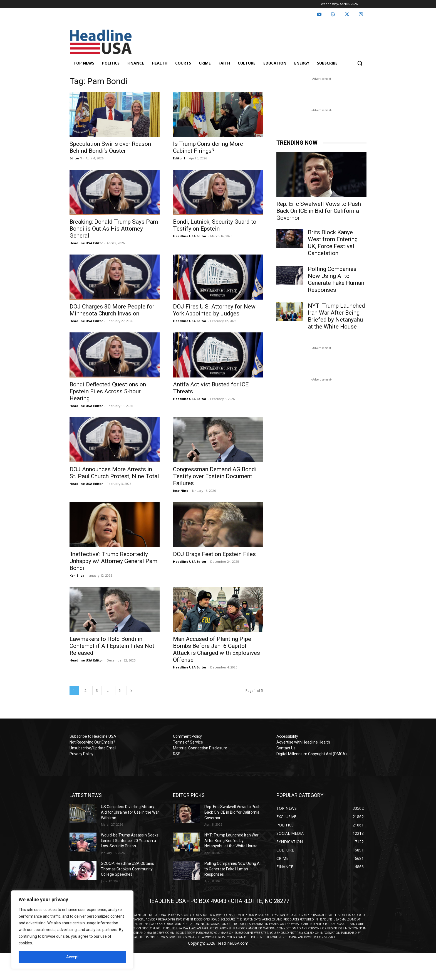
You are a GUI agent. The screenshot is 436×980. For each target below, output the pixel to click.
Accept (72, 957)
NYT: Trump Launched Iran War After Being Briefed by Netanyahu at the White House (336, 316)
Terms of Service (188, 742)
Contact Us (286, 748)
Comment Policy (187, 736)
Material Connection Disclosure (200, 748)
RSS (177, 754)
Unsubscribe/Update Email (93, 748)
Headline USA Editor (86, 243)
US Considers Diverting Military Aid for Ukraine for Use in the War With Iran (130, 812)
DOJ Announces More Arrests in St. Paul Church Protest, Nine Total (114, 473)
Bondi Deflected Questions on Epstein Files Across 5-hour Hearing (108, 391)
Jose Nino (181, 491)
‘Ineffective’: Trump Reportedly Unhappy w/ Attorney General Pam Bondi (113, 561)
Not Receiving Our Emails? (92, 742)
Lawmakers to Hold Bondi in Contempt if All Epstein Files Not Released (112, 646)
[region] (72, 930)
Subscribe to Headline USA (93, 736)
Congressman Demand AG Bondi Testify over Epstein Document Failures (215, 476)
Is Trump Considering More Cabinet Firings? (208, 147)
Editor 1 (76, 158)
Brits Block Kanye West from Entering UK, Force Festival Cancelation (333, 243)
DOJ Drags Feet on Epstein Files (214, 554)
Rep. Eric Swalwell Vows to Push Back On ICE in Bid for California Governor (319, 211)
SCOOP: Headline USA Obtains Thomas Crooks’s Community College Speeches (127, 869)
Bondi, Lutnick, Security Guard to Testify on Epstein (215, 225)
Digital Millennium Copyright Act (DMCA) (312, 754)
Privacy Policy (81, 754)
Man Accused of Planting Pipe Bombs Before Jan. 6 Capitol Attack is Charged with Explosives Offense (216, 649)
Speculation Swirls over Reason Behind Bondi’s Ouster (110, 147)
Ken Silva (77, 575)
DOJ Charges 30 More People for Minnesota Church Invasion (112, 310)
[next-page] (131, 691)
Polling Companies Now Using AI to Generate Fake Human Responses (336, 279)
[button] (360, 63)
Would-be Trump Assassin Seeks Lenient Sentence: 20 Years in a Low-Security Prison (130, 840)
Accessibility (287, 736)
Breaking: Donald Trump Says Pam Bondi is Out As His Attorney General (114, 229)
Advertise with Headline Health (303, 742)
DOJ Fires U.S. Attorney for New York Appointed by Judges (214, 310)
